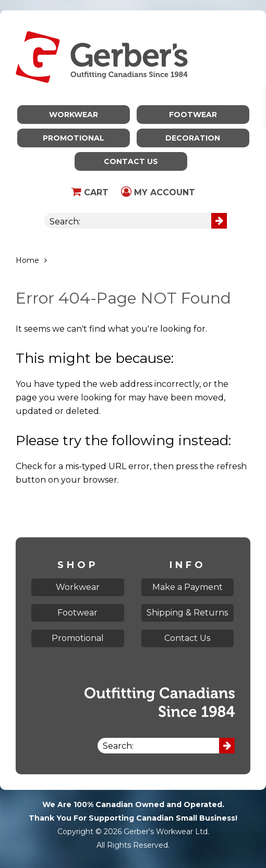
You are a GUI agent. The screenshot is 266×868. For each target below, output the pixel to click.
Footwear (193, 115)
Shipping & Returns (187, 613)
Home (27, 260)
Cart (90, 192)
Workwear (74, 115)
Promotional (74, 138)
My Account (158, 192)
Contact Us (131, 161)
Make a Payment (188, 587)
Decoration (193, 138)
